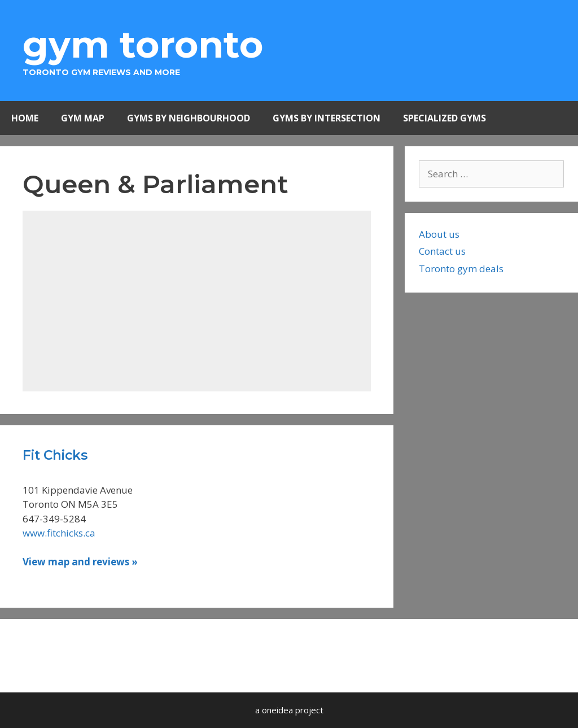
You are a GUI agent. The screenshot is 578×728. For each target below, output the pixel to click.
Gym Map (83, 118)
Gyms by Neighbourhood (189, 118)
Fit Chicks (55, 455)
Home (25, 118)
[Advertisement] (197, 301)
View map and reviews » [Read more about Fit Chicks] (80, 562)
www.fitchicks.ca (59, 533)
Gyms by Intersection (327, 118)
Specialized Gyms (445, 118)
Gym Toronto (143, 44)
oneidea (277, 710)
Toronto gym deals (461, 269)
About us (439, 234)
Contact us (442, 251)
